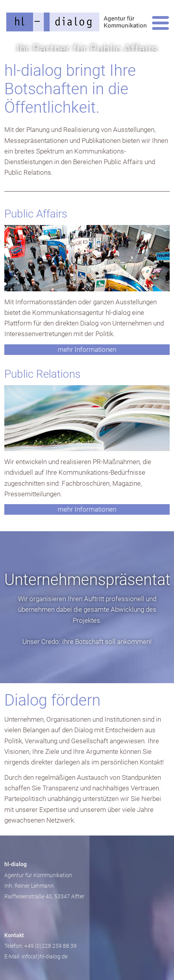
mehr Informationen (87, 349)
